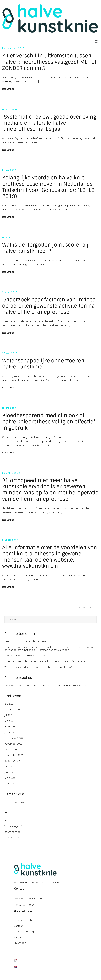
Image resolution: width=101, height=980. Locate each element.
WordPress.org (12, 838)
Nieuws (18, 949)
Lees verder (10, 89)
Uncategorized (17, 802)
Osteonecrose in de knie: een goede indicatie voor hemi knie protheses (45, 661)
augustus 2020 (13, 761)
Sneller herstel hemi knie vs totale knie (26, 656)
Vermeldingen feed (15, 826)
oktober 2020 (12, 749)
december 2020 (14, 738)
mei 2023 (9, 704)
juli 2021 (8, 715)
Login (7, 820)
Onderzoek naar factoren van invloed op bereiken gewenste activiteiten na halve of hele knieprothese (49, 306)
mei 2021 (9, 721)
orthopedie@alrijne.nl (33, 898)
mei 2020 (10, 778)
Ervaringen (20, 943)
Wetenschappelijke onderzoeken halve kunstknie (43, 364)
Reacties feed (12, 832)
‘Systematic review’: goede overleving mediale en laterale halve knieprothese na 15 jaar (49, 123)
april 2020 (10, 784)
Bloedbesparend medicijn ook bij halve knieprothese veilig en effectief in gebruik (49, 422)
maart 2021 (10, 727)
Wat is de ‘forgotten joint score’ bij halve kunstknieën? (45, 248)
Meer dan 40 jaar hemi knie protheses (26, 641)
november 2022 (13, 710)
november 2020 (13, 744)
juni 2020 (9, 772)
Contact (19, 954)
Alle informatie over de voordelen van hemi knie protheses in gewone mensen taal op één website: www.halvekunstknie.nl (50, 557)
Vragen (18, 937)
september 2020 (14, 755)
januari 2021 (11, 732)
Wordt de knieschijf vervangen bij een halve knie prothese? (38, 667)
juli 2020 (9, 767)
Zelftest (18, 926)
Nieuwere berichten (89, 607)
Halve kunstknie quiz (25, 932)
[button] (96, 42)
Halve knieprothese (25, 920)
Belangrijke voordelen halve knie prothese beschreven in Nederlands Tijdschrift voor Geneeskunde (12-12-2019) (50, 187)
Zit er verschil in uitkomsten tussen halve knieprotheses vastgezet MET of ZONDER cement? (49, 62)
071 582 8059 (26, 905)
